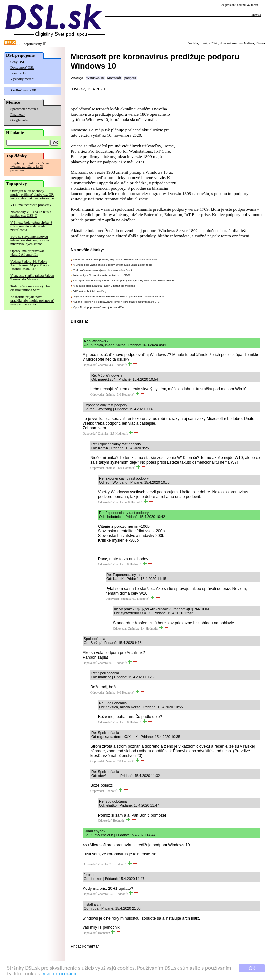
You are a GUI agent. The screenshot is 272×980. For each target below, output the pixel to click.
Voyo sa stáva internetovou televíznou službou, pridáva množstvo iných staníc (30, 240)
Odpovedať (90, 365)
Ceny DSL (18, 62)
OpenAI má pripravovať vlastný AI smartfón (27, 253)
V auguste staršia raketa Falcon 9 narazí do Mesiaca (32, 277)
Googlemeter (19, 120)
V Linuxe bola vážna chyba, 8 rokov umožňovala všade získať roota (31, 226)
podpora (130, 78)
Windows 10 (95, 78)
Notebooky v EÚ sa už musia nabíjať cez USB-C (31, 214)
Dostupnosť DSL (22, 68)
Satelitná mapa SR (23, 90)
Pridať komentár (85, 946)
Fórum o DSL (20, 73)
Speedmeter (18, 109)
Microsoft (114, 78)
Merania (33, 109)
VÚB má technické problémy (31, 205)
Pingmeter (17, 114)
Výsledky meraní (22, 79)
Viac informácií (59, 974)
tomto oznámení (235, 236)
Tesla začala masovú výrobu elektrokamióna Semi (30, 288)
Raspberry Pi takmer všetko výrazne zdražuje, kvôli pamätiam (30, 167)
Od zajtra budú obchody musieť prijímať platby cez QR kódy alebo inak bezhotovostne (32, 194)
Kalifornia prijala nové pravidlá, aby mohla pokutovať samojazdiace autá (32, 300)
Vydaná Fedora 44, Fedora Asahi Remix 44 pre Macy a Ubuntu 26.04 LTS (30, 265)
